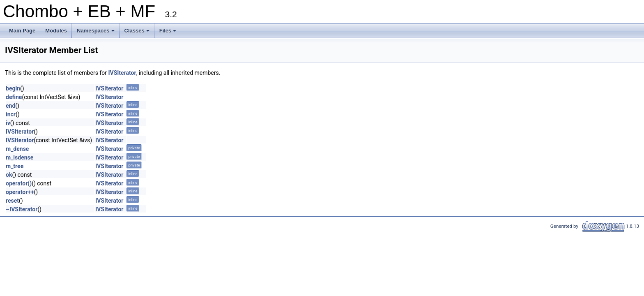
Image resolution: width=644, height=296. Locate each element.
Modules (56, 31)
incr (11, 114)
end (10, 106)
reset (12, 201)
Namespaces (96, 33)
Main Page (22, 31)
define (14, 97)
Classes (138, 33)
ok (9, 175)
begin (13, 88)
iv (8, 123)
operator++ (20, 192)
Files (169, 33)
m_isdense (20, 157)
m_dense (17, 149)
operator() (19, 183)
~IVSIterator (22, 209)
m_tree (15, 166)
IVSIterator (122, 73)
